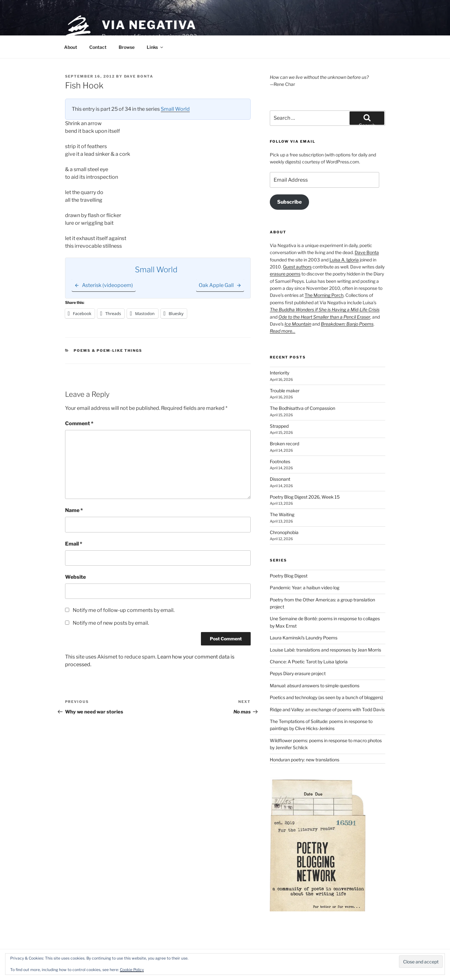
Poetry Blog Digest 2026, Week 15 (305, 497)
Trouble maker (285, 391)
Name (74, 510)
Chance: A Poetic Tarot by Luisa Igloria (309, 662)
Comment (79, 423)
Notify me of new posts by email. (111, 623)
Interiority (280, 373)
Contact (98, 47)
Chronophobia (284, 532)
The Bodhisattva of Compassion (302, 408)
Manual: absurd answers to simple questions (315, 686)
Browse (127, 47)
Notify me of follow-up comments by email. (124, 610)
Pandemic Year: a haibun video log (305, 588)
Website (75, 577)
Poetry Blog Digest (289, 576)
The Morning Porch (324, 295)
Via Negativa (149, 25)
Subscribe (289, 202)
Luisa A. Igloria (344, 260)
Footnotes (280, 461)
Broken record (284, 444)
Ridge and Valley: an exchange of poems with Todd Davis (327, 709)
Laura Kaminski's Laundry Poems (304, 638)
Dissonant (280, 479)
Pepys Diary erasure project (298, 673)
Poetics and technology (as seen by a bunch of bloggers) (326, 697)
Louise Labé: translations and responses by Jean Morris (325, 650)
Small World (175, 109)
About (71, 47)
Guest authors (297, 267)
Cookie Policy (132, 970)
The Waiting (282, 514)
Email (74, 544)
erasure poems (285, 274)
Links (155, 47)
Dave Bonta (139, 76)
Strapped (279, 426)
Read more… (283, 331)
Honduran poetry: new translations (305, 760)
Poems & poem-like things (108, 351)
